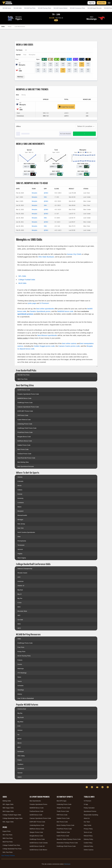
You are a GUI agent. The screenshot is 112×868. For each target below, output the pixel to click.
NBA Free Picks (22, 379)
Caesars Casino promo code (69, 346)
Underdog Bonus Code (37, 825)
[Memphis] (22, 65)
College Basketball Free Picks (12, 849)
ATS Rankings (22, 673)
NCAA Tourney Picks (24, 656)
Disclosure (67, 864)
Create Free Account (66, 107)
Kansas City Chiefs (74, 254)
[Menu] (109, 3)
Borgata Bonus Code (24, 437)
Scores (20, 664)
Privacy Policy (88, 829)
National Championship (25, 569)
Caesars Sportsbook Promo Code (28, 407)
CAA (19, 726)
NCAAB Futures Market (61, 8)
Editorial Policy (88, 846)
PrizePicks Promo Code (25, 432)
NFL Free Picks (7, 835)
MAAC (20, 739)
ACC (19, 577)
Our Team (87, 822)
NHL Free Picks (8, 852)
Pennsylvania (22, 541)
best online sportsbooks (45, 309)
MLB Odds (22, 283)
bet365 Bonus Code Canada (39, 843)
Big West (20, 722)
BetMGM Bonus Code (24, 398)
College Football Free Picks (11, 845)
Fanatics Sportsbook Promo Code (28, 394)
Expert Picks (7, 831)
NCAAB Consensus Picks (77, 8)
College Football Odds (27, 280)
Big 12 (20, 594)
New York (21, 528)
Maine (19, 507)
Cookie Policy (88, 843)
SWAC (20, 777)
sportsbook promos (25, 314)
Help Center (88, 825)
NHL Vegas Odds (8, 822)
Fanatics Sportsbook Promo (38, 804)
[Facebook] (87, 787)
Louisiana (21, 503)
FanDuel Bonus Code (36, 811)
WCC (19, 628)
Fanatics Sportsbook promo (40, 311)
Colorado (20, 481)
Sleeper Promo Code (36, 832)
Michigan (20, 520)
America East (22, 709)
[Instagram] (108, 787)
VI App (86, 804)
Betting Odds (7, 801)
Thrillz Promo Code (63, 811)
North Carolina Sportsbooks (26, 532)
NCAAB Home (7, 8)
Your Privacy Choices (8, 856)
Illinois (19, 486)
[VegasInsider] (3, 789)
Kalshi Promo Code (63, 836)
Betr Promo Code (23, 449)
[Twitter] (92, 787)
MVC (19, 747)
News (19, 677)
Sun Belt (20, 620)
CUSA (19, 603)
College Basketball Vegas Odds (13, 818)
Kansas (20, 494)
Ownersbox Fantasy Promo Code (67, 843)
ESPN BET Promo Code (25, 411)
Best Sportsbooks (35, 801)
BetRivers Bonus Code (25, 441)
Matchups (21, 669)
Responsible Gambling (91, 815)
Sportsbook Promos (90, 811)
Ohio (19, 537)
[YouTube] (98, 787)
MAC (19, 607)
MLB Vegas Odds (8, 811)
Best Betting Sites (23, 462)
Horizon (20, 730)
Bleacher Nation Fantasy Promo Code (69, 839)
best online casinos (69, 343)
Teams (20, 681)
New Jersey (21, 524)
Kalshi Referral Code (24, 420)
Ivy (18, 734)
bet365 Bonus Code (24, 390)
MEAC (20, 743)
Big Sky (20, 713)
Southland (21, 769)
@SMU (46, 193)
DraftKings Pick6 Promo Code (27, 428)
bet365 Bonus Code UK (37, 846)
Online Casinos (89, 850)
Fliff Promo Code (23, 415)
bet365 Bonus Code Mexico (38, 850)
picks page (32, 303)
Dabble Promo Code (24, 445)
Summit (20, 773)
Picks (10, 27)
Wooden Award (22, 573)
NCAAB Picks (30, 8)
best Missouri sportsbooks (47, 335)
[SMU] (20, 71)
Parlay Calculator (89, 808)
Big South (21, 717)
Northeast (21, 751)
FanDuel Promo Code (24, 454)
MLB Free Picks (8, 842)
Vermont (20, 549)
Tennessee (21, 545)
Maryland (20, 511)
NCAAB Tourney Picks (44, 8)
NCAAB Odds (18, 8)
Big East (20, 590)
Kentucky (20, 498)
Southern (20, 764)
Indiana (20, 490)
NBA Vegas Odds (8, 808)
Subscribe (102, 3)
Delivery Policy (88, 839)
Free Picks (21, 647)
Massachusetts (22, 515)
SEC (19, 615)
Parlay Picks (21, 652)
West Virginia (22, 558)
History (20, 694)
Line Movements (20, 27)
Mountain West (22, 611)
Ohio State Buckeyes (46, 257)
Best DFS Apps (62, 801)
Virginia (20, 554)
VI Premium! (44, 303)
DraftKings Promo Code (25, 403)
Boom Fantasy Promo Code (66, 825)
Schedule (20, 686)
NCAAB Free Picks (24, 375)
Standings (21, 690)
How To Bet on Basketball (26, 698)
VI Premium (87, 801)
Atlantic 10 (21, 586)
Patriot (20, 760)
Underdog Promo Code (25, 424)
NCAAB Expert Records (95, 8)
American (21, 581)
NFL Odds (22, 276)
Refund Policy (88, 836)
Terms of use (88, 832)
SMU (45, 197)
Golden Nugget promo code (44, 346)
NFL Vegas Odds (8, 804)
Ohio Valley (21, 756)
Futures (20, 660)
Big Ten (20, 598)
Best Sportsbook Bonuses (26, 466)
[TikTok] (103, 787)
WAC (19, 624)
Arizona (20, 477)
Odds (3, 27)
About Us (87, 818)
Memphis (35, 193)
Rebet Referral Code (63, 832)
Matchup (20, 77)
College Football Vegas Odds (12, 815)
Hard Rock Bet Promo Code (26, 458)
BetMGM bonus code (65, 311)
